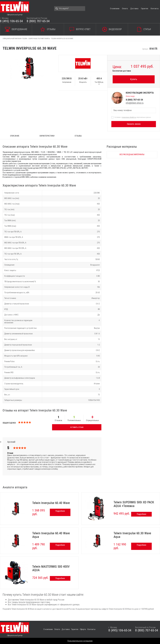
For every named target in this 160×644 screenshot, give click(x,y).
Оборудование (19, 29)
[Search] (70, 9)
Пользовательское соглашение (80, 641)
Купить (134, 79)
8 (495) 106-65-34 (11, 21)
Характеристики (47, 136)
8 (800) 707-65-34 (38, 21)
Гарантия (145, 9)
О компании (115, 9)
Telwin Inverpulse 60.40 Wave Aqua (51, 535)
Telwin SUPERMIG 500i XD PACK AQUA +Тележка (134, 504)
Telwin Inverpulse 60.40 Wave (51, 503)
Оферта (83, 629)
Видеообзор (115, 29)
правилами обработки (129, 117)
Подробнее (60, 511)
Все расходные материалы (132, 154)
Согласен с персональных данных (133, 117)
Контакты (155, 9)
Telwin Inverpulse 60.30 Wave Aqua (132, 535)
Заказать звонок (134, 124)
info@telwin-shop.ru (135, 103)
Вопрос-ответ (83, 29)
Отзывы (51, 29)
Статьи (147, 29)
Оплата (125, 9)
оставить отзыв (77, 427)
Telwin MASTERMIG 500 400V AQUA (51, 568)
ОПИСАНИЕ (15, 136)
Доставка (134, 9)
